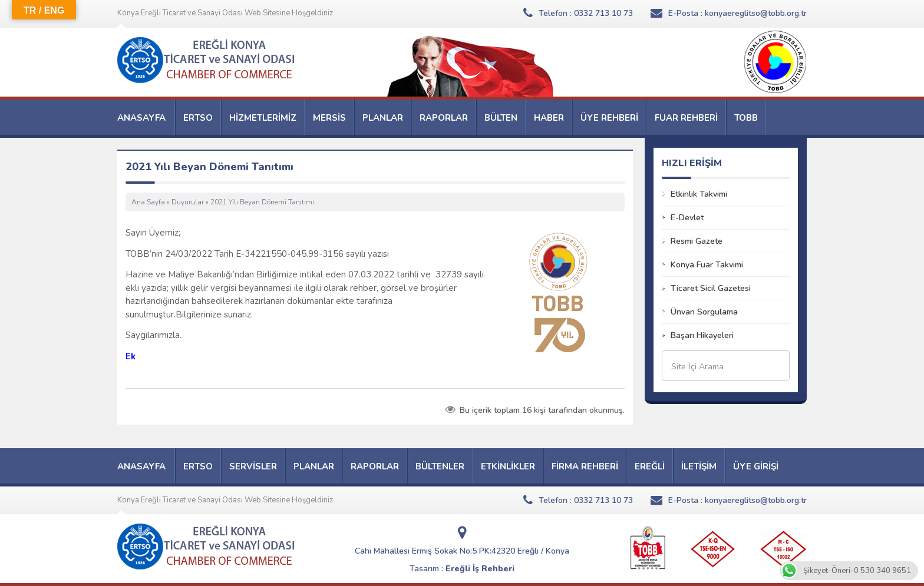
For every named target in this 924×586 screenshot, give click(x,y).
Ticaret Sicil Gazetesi (711, 288)
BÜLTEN (501, 118)
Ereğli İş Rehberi (480, 569)
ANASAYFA (141, 118)
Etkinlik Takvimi (699, 194)
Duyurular (188, 202)
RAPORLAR (444, 118)
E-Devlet (687, 218)
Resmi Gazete (697, 241)
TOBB (746, 118)
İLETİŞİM (699, 466)
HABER (549, 118)
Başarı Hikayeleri (702, 335)
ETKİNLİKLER (508, 466)
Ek (131, 356)
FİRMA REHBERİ (585, 466)
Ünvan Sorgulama (704, 312)
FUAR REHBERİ (686, 118)
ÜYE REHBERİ (609, 118)
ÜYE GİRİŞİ (756, 466)
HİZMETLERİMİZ (263, 118)
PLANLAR (383, 118)
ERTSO (198, 118)
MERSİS (329, 118)
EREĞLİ (650, 466)
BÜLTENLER (440, 466)
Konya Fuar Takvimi (707, 265)
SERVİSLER (253, 466)
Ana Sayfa (148, 202)
